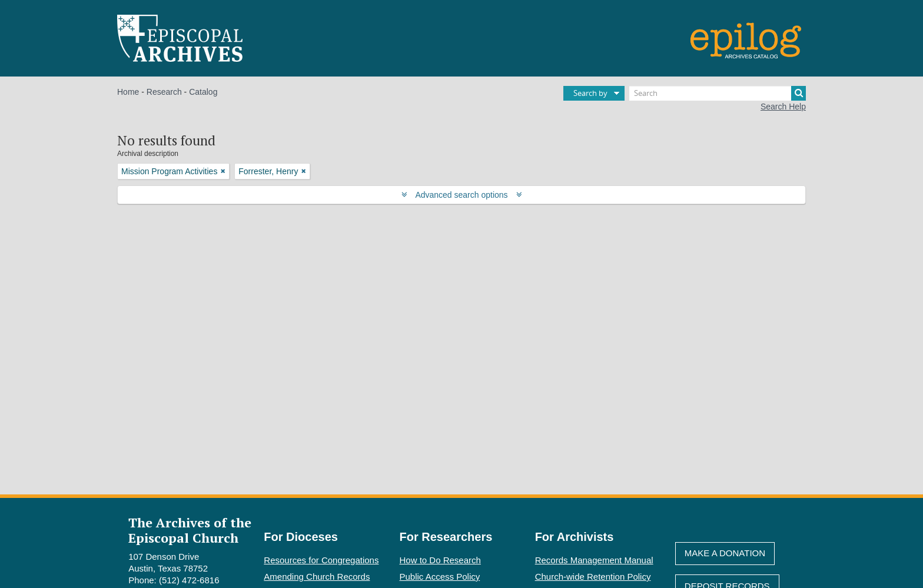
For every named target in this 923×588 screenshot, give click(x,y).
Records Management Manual (594, 560)
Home (128, 92)
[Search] (718, 93)
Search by (590, 93)
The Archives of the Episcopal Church (190, 530)
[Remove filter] (223, 171)
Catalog (203, 92)
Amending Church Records (317, 577)
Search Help (783, 107)
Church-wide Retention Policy (593, 577)
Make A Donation (725, 553)
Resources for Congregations (321, 560)
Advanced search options (462, 195)
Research (164, 92)
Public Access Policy (440, 577)
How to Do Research (440, 560)
